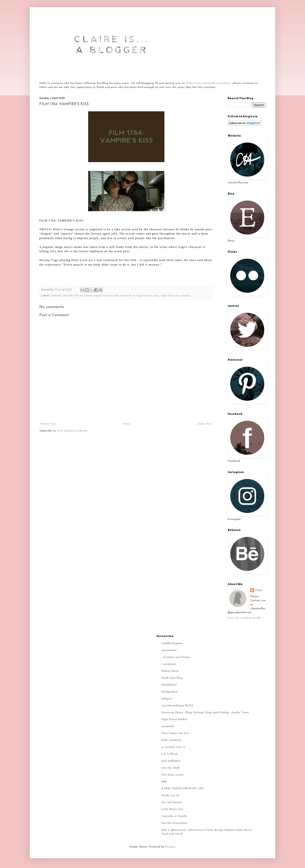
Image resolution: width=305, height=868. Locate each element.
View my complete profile (244, 618)
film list (79, 296)
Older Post (205, 424)
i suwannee (169, 664)
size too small (170, 768)
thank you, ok (170, 796)
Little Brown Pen (172, 809)
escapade (168, 726)
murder (115, 296)
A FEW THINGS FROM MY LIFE (182, 789)
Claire (259, 590)
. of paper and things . (176, 657)
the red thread (171, 802)
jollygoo (167, 699)
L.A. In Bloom (170, 754)
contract (56, 296)
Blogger (170, 847)
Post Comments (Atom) (72, 431)
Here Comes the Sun (175, 733)
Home (127, 424)
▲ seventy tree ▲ (173, 747)
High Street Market (174, 719)
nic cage (137, 296)
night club (166, 296)
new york (126, 296)
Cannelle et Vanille (174, 816)
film (71, 296)
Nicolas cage (151, 296)
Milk (164, 782)
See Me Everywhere (174, 823)
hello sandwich (171, 740)
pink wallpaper (171, 761)
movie (106, 296)
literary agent (93, 296)
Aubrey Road (170, 671)
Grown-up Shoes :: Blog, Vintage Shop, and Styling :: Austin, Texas (205, 713)
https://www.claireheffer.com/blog (208, 83)
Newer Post (48, 424)
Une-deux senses (173, 775)
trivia (177, 296)
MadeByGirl (169, 685)
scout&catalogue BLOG (177, 706)
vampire (186, 296)
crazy (65, 296)
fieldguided (169, 692)
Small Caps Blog (172, 678)
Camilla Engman (172, 643)
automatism (169, 650)
